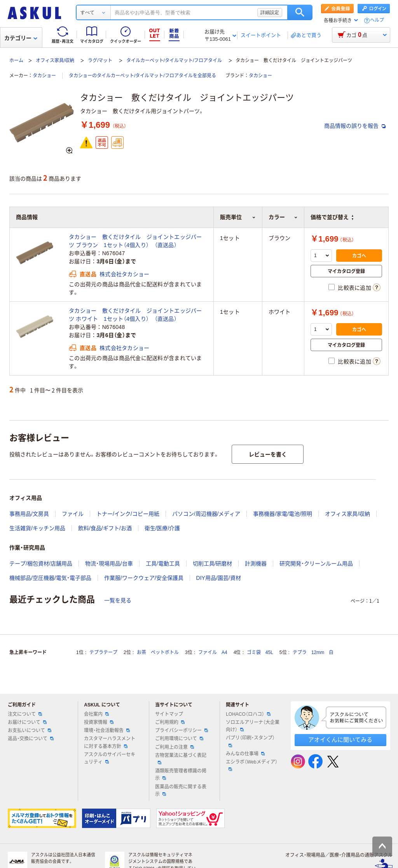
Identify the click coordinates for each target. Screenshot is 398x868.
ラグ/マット (100, 61)
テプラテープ (103, 652)
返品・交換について (31, 739)
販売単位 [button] (238, 217)
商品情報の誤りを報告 (355, 126)
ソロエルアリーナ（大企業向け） (253, 726)
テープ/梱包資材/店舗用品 (41, 564)
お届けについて (27, 722)
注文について (25, 714)
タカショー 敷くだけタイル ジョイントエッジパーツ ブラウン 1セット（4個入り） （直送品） (135, 241)
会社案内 (96, 714)
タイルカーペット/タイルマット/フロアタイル (174, 61)
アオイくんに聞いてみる (340, 740)
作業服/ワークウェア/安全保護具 (144, 578)
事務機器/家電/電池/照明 (283, 514)
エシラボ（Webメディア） (251, 765)
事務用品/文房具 (29, 514)
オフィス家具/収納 (55, 61)
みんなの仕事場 (245, 754)
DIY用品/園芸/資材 (219, 578)
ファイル (73, 514)
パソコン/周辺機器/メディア (206, 514)
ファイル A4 (213, 652)
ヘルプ (377, 20)
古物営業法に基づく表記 (181, 758)
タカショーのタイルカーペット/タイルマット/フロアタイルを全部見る (142, 76)
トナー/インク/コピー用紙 (128, 514)
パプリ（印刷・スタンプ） (250, 741)
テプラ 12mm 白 (313, 652)
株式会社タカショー (125, 274)
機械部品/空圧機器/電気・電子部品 (50, 578)
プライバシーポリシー (182, 731)
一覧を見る (118, 600)
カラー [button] (283, 217)
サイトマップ (169, 714)
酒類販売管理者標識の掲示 (181, 775)
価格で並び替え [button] (332, 217)
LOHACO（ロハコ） (248, 714)
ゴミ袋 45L (260, 652)
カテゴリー (21, 38)
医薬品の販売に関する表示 (181, 791)
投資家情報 (99, 722)
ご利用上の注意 (175, 747)
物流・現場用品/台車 (109, 564)
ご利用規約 (170, 722)
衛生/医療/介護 (162, 528)
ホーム (16, 61)
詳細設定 (270, 12)
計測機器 (256, 564)
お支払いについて (30, 731)
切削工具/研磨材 (213, 564)
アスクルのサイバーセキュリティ (110, 758)
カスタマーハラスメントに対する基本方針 (110, 742)
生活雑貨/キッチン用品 (37, 528)
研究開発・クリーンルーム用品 (316, 564)
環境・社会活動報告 (107, 731)
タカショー (44, 76)
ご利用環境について (179, 739)
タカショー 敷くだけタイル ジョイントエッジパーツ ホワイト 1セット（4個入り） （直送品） (135, 315)
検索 (300, 12)
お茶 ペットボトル (158, 652)
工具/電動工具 (163, 564)
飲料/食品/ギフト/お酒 (105, 528)
